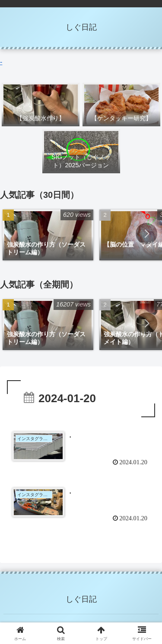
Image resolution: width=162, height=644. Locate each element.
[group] (48, 235)
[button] (146, 234)
